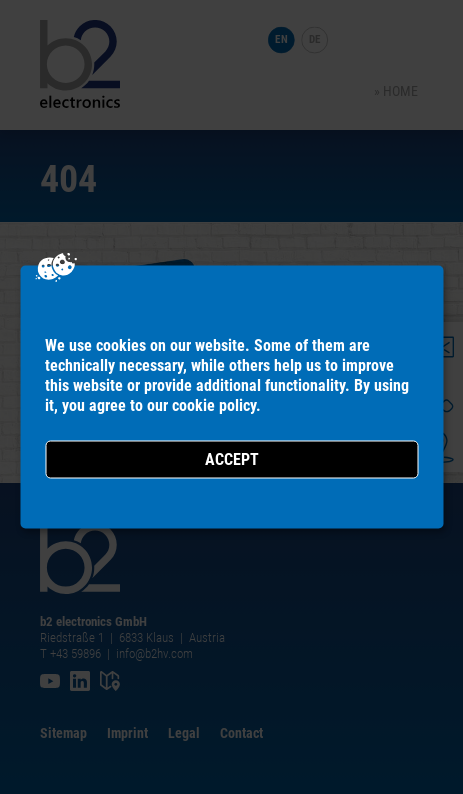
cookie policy (214, 405)
